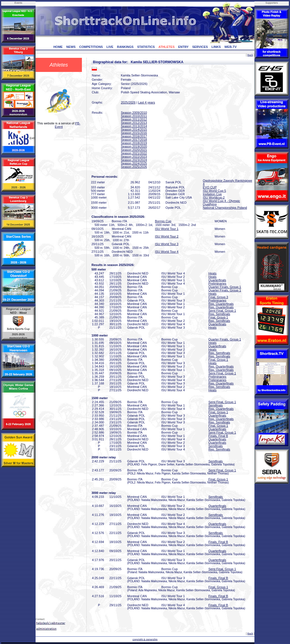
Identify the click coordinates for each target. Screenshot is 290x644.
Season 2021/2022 (134, 153)
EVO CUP (210, 187)
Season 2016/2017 (134, 136)
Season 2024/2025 (134, 163)
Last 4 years (147, 102)
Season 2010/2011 (134, 116)
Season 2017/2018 (134, 140)
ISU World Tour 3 (167, 244)
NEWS (71, 47)
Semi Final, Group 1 (222, 311)
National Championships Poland (225, 208)
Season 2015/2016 (134, 133)
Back (250, 55)
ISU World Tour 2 (167, 236)
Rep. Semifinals (219, 314)
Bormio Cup (163, 221)
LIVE (110, 47)
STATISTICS (146, 47)
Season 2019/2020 (134, 146)
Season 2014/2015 (134, 129)
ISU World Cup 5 (214, 191)
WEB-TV (231, 47)
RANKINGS (125, 47)
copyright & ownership (145, 639)
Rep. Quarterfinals (221, 304)
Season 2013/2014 (134, 126)
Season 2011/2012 (134, 119)
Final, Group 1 (218, 317)
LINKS (216, 47)
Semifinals (216, 405)
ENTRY (183, 47)
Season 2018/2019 (134, 143)
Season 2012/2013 (134, 123)
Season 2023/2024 (134, 160)
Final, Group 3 (218, 297)
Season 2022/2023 (134, 157)
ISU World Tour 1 (167, 229)
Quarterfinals (217, 280)
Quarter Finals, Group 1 (225, 287)
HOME (58, 47)
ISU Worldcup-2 (214, 197)
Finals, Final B (218, 436)
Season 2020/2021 (134, 150)
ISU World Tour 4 (167, 252)
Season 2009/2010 (134, 113)
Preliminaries (217, 283)
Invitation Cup (212, 194)
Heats (212, 273)
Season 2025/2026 (134, 167)
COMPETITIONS (91, 47)
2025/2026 (128, 102)
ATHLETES (166, 47)
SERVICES (200, 47)
